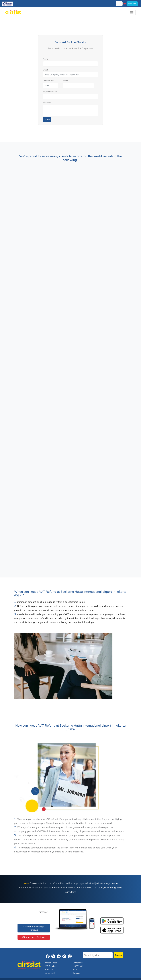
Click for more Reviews (34, 937)
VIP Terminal (51, 966)
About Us (49, 969)
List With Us (78, 966)
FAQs (75, 969)
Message (47, 102)
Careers (76, 973)
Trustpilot (42, 912)
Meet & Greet (51, 963)
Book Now (132, 4)
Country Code (49, 81)
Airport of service (50, 91)
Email (45, 70)
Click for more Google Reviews (34, 928)
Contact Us (78, 963)
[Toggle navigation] (132, 13)
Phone (66, 81)
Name (46, 59)
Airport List (50, 973)
